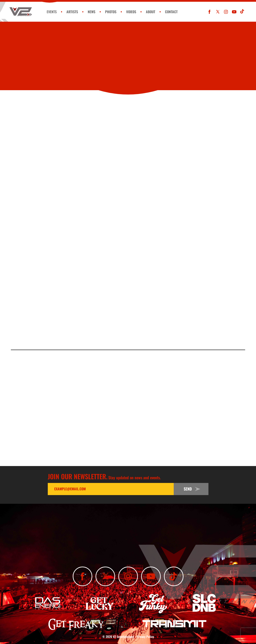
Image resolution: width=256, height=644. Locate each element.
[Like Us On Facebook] (209, 12)
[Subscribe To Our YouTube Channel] (234, 12)
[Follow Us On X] (218, 12)
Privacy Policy (145, 637)
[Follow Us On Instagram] (226, 12)
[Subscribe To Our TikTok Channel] (242, 12)
